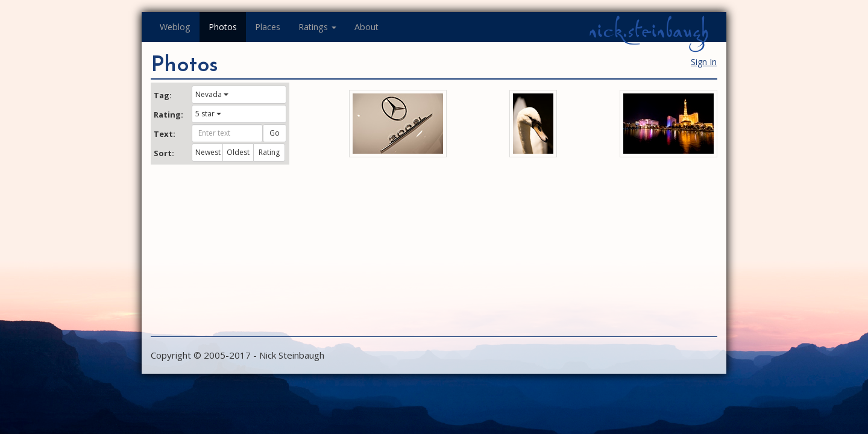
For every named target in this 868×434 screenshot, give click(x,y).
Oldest (238, 152)
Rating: (168, 115)
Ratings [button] (317, 27)
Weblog (175, 27)
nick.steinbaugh (649, 31)
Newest (208, 152)
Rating (269, 152)
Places (268, 27)
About (366, 27)
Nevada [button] (212, 94)
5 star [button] (208, 114)
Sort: (164, 153)
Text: (165, 134)
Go (275, 133)
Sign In (704, 62)
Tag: (163, 95)
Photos (223, 27)
